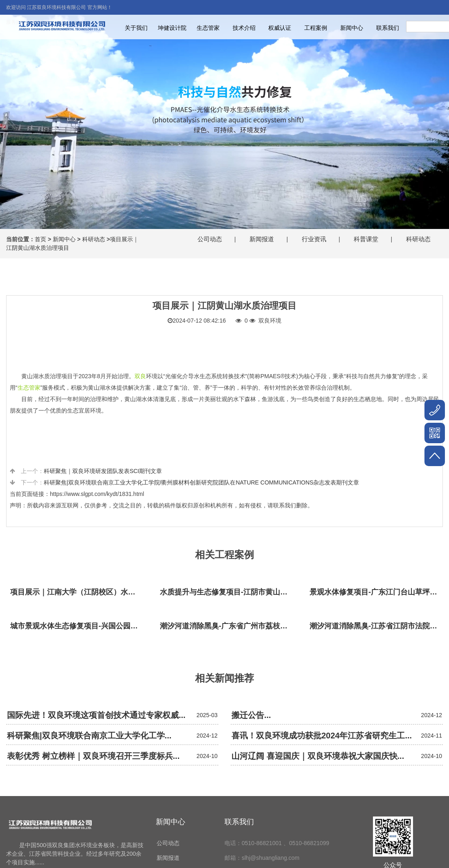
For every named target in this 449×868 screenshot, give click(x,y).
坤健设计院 (172, 28)
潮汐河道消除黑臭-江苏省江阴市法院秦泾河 (376, 626)
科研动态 (94, 239)
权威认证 (280, 28)
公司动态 (210, 239)
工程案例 (316, 28)
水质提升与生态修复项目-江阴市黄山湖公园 (227, 592)
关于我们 (136, 28)
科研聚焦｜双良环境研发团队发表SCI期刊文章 (103, 471)
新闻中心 (352, 28)
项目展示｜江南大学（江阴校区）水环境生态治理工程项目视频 (77, 592)
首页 (40, 239)
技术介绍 (244, 28)
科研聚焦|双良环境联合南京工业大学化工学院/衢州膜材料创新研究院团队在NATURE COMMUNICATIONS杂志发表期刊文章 (202, 482)
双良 (140, 376)
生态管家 (208, 28)
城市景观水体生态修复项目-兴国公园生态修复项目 (77, 626)
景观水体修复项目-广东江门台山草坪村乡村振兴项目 (376, 592)
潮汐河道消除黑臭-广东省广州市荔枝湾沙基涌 (227, 626)
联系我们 (388, 28)
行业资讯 (314, 239)
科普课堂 (366, 239)
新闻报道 (262, 239)
